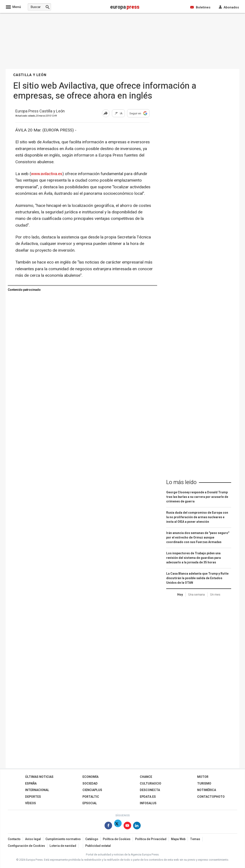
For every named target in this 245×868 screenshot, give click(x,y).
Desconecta (150, 790)
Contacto (14, 839)
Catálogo (92, 839)
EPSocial (90, 803)
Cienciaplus (92, 790)
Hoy (180, 595)
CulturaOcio (151, 784)
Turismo (204, 784)
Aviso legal (33, 839)
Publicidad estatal (98, 846)
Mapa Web (178, 839)
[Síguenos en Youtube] (127, 826)
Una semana (197, 595)
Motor (203, 777)
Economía (90, 777)
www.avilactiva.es (47, 174)
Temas (195, 839)
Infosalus (148, 803)
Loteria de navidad (63, 846)
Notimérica (207, 790)
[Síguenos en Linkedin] (137, 826)
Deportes (33, 797)
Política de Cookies (117, 839)
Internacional (37, 790)
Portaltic (91, 797)
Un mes (215, 595)
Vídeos (31, 803)
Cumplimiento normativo (63, 839)
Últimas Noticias (39, 777)
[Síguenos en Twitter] (118, 826)
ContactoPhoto (211, 797)
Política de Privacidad (151, 839)
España (31, 784)
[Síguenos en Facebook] (108, 826)
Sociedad (90, 784)
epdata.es (148, 797)
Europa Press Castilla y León (40, 111)
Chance (146, 777)
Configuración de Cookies (26, 846)
